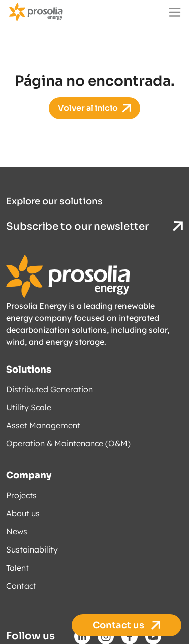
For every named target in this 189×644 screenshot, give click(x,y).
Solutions (29, 369)
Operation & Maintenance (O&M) (68, 443)
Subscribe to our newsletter (94, 226)
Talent (17, 567)
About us (23, 513)
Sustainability (32, 549)
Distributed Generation (49, 389)
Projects (21, 495)
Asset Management (43, 425)
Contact (21, 585)
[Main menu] (175, 12)
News (17, 531)
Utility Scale (29, 407)
